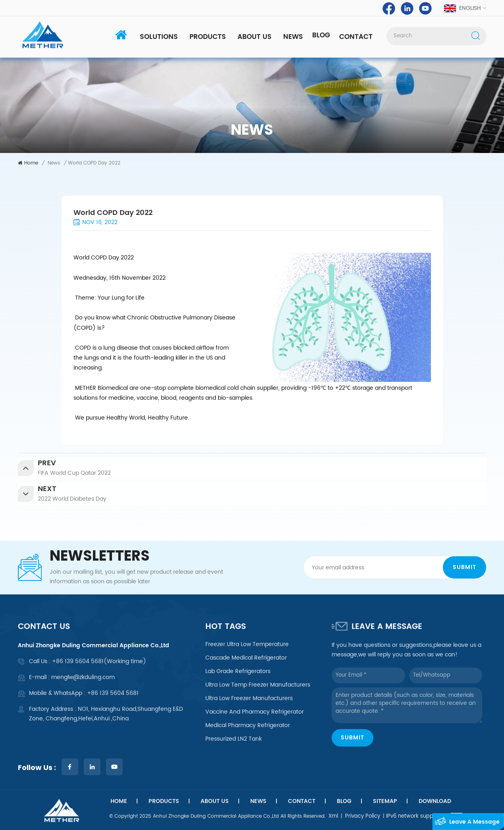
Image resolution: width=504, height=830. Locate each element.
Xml (333, 816)
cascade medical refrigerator (246, 658)
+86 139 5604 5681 (78, 661)
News (293, 37)
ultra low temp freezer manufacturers (258, 685)
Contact (356, 37)
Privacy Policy (363, 816)
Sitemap (385, 801)
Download (435, 801)
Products (208, 37)
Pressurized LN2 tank (234, 739)
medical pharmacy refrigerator (248, 726)
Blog (321, 35)
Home (28, 163)
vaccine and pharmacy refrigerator (255, 712)
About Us (255, 37)
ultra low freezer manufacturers (249, 698)
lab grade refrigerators (238, 671)
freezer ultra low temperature (247, 644)
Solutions (159, 37)
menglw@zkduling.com (83, 677)
